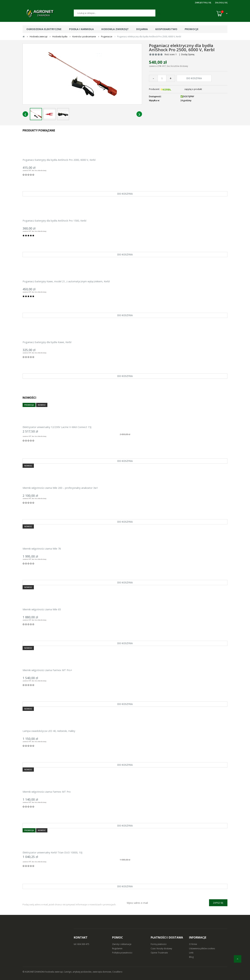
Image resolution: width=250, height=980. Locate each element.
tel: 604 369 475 (82, 944)
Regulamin (117, 948)
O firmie (193, 944)
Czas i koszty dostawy (161, 948)
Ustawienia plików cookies (202, 948)
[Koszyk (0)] (222, 14)
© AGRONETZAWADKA (34, 972)
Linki (191, 953)
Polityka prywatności (122, 953)
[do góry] (238, 959)
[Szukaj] (115, 13)
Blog (191, 957)
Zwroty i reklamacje (122, 944)
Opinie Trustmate (159, 953)
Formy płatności (159, 944)
